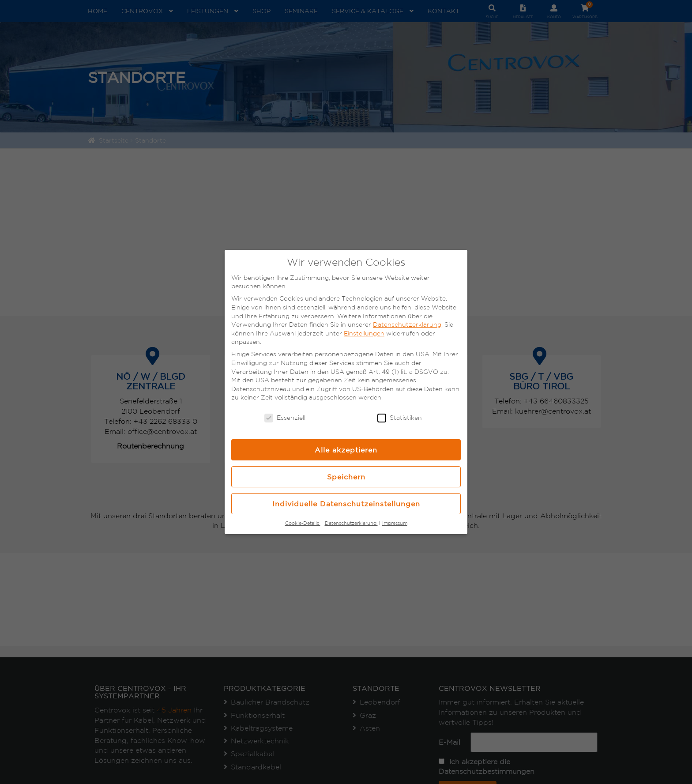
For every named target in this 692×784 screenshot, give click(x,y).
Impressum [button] (395, 523)
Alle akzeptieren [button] (346, 450)
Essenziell (285, 418)
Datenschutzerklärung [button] (351, 523)
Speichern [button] (346, 477)
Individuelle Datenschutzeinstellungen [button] (346, 504)
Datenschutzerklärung (407, 324)
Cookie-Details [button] (303, 523)
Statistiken (400, 418)
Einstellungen (364, 333)
